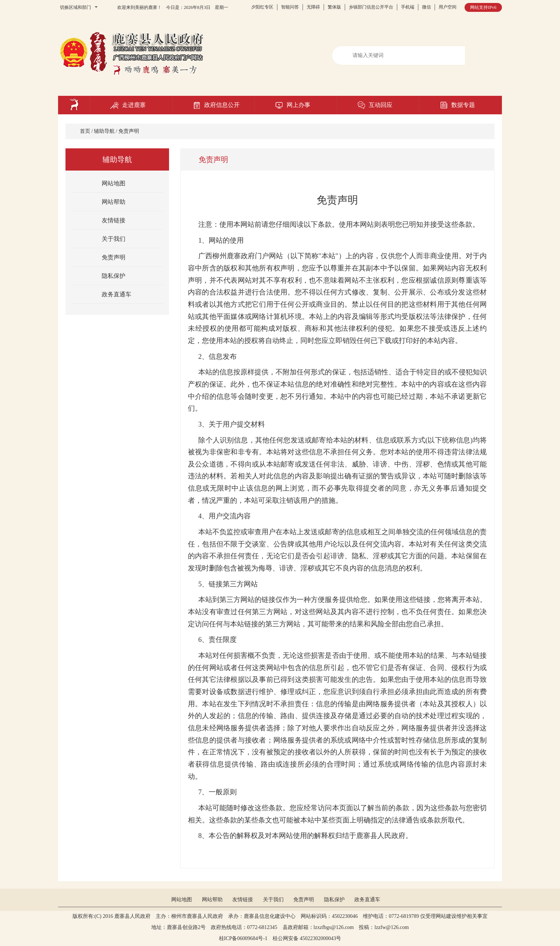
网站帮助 (114, 202)
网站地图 (114, 183)
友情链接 (114, 220)
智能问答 (290, 7)
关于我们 (114, 239)
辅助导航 (104, 131)
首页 (85, 131)
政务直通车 (117, 294)
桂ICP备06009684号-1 (243, 938)
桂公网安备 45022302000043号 (310, 938)
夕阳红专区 (262, 7)
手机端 (408, 7)
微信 (426, 7)
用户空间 (448, 7)
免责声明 (129, 131)
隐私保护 (114, 276)
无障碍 (313, 7)
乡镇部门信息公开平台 (371, 7)
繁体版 (334, 7)
